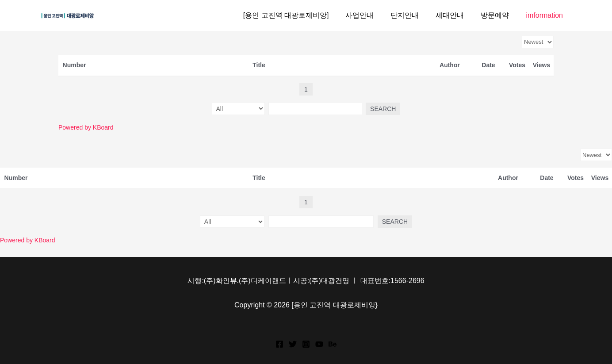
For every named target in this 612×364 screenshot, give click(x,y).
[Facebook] (279, 344)
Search (379, 109)
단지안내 (414, 15)
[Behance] (333, 344)
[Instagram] (306, 344)
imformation (546, 15)
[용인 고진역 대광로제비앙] (301, 15)
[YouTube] (319, 344)
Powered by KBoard (86, 127)
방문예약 (499, 15)
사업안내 (371, 15)
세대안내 (456, 15)
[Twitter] (293, 344)
